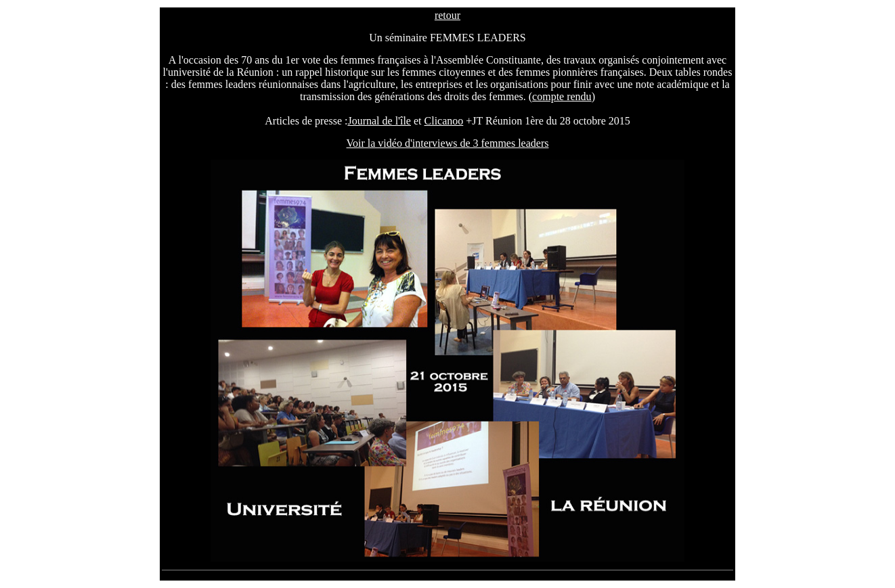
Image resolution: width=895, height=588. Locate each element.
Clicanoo (444, 121)
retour (447, 15)
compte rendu (562, 96)
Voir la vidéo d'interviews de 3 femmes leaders (448, 143)
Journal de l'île (379, 121)
